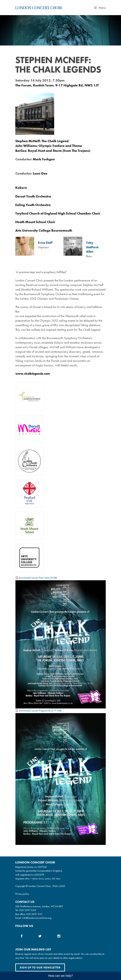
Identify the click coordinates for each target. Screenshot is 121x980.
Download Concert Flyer (31, 578)
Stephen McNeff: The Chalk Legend (42, 141)
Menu (100, 8)
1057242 (42, 867)
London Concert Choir (39, 8)
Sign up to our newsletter (40, 967)
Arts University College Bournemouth (44, 230)
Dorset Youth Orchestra (33, 196)
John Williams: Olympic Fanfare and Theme (49, 146)
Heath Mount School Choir (35, 222)
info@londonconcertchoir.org (37, 918)
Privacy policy (22, 894)
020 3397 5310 (28, 910)
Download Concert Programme (35, 711)
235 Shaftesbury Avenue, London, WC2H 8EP (39, 906)
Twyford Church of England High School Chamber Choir (58, 213)
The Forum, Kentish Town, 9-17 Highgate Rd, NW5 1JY (57, 85)
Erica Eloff (45, 243)
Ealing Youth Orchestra (33, 205)
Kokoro (21, 188)
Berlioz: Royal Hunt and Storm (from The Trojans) (53, 151)
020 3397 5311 (34, 914)
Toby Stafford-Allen (93, 247)
